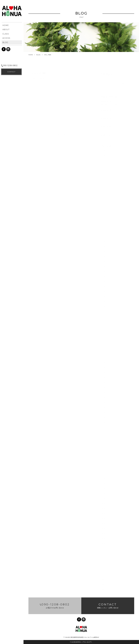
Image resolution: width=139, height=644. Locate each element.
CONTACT (11, 638)
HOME (31, 55)
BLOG (38, 55)
